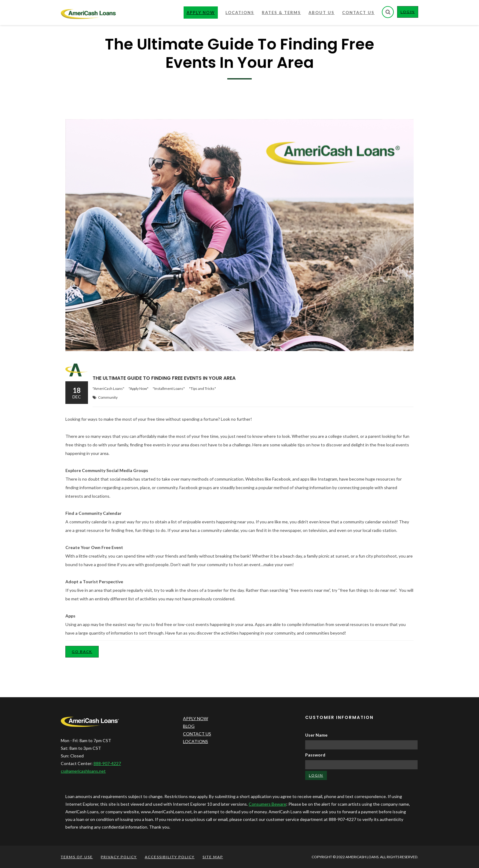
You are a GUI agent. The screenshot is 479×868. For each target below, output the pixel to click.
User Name (316, 735)
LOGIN (409, 13)
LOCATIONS (196, 741)
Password (315, 755)
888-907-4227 (107, 763)
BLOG (189, 726)
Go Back (82, 652)
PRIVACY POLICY (119, 857)
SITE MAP (213, 857)
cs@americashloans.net (83, 771)
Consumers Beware (267, 804)
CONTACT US (197, 734)
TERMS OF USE (77, 857)
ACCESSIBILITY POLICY (170, 857)
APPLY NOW (196, 718)
